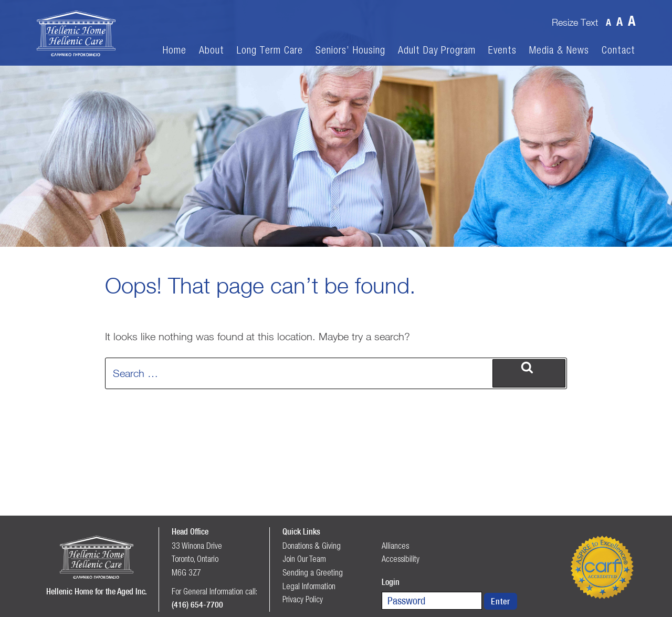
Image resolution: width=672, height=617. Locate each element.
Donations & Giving (312, 546)
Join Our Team (304, 559)
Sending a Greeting (313, 572)
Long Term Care (270, 50)
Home (175, 50)
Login (391, 582)
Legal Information (309, 586)
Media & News (559, 50)
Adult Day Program (437, 50)
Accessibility (401, 559)
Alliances (395, 546)
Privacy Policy (303, 599)
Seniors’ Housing (350, 50)
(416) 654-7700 (197, 604)
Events (502, 50)
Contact (618, 50)
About (212, 50)
